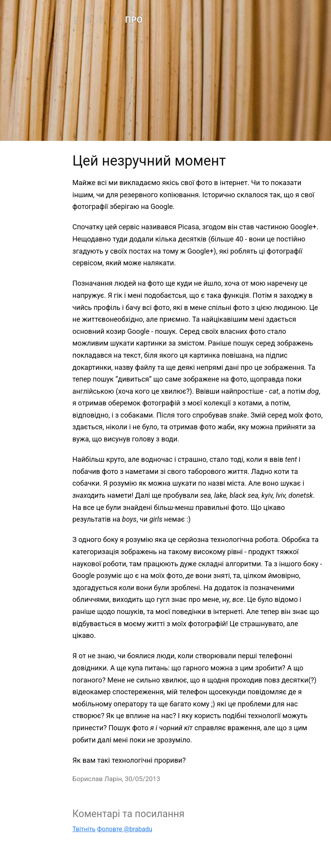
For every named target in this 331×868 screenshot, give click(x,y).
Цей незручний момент (149, 161)
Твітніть (84, 829)
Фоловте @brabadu (125, 829)
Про (134, 20)
